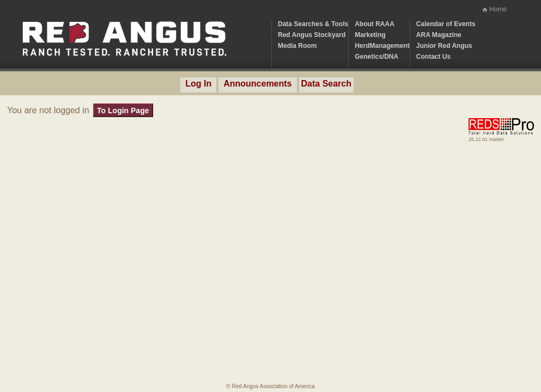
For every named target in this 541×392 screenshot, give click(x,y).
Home (498, 9)
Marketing (370, 35)
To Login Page (123, 111)
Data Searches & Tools (313, 24)
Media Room (297, 46)
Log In (198, 84)
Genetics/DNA (376, 57)
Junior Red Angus (444, 46)
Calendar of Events (446, 24)
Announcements (257, 84)
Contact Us (433, 57)
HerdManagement (382, 46)
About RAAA (375, 24)
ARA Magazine (439, 35)
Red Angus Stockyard (312, 35)
